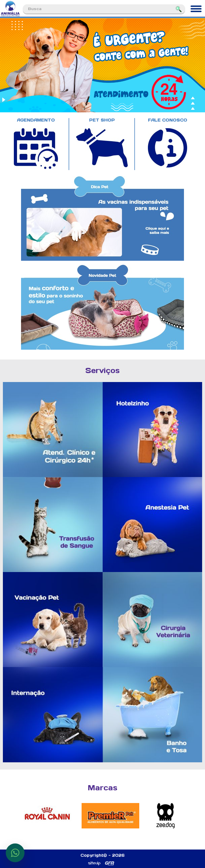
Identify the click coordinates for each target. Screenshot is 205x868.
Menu (195, 7)
